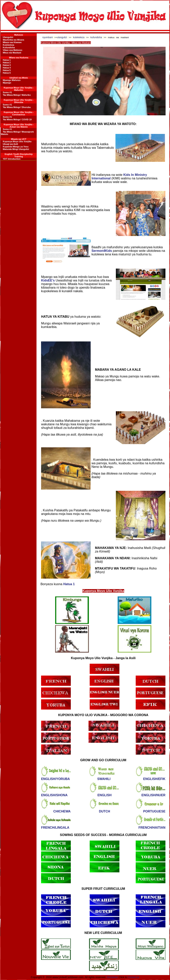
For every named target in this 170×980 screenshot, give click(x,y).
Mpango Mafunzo (12, 80)
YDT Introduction (12, 159)
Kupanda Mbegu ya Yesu (16, 147)
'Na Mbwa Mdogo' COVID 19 (17, 119)
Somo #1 (7, 92)
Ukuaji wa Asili (10, 144)
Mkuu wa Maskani (12, 53)
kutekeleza (79, 37)
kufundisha (97, 37)
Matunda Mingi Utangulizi (16, 149)
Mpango (7, 83)
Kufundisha (9, 47)
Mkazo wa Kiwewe (12, 42)
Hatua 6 (7, 73)
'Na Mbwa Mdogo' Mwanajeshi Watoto (17, 133)
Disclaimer (112, 977)
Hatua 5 (7, 70)
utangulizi (63, 37)
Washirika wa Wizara (13, 40)
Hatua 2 (7, 63)
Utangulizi (8, 37)
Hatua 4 (7, 68)
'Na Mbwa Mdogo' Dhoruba (17, 107)
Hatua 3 (7, 65)
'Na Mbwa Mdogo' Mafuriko (17, 95)
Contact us (133, 977)
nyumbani (48, 37)
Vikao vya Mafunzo (12, 50)
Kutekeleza (8, 45)
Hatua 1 (7, 60)
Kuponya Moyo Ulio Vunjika (17, 141)
